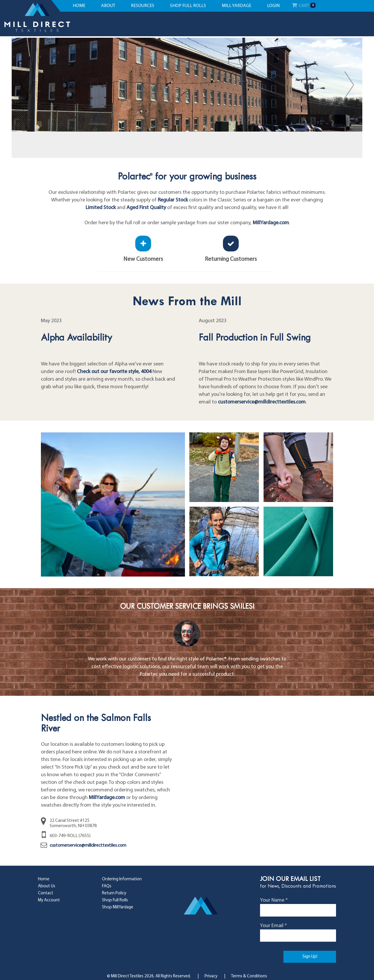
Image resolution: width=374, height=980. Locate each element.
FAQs (107, 886)
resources (143, 6)
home (79, 6)
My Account (49, 900)
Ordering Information (122, 879)
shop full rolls (188, 6)
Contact (46, 893)
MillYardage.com (271, 223)
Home (44, 879)
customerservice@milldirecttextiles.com (262, 402)
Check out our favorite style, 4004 (114, 372)
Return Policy (114, 893)
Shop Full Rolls (115, 900)
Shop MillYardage (118, 907)
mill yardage (237, 6)
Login (273, 6)
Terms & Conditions (249, 976)
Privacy (211, 976)
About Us (47, 886)
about (108, 6)
